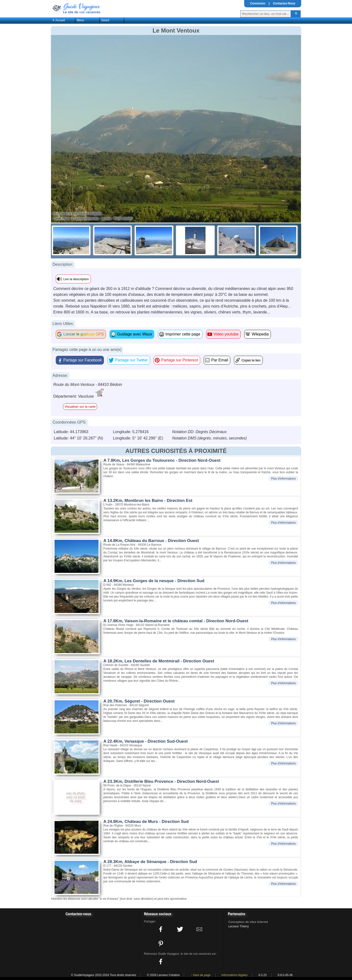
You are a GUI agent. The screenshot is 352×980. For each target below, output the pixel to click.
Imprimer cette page (183, 334)
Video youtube (226, 334)
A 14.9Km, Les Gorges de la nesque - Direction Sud (154, 581)
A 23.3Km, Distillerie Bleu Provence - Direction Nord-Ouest (161, 781)
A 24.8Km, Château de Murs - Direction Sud (146, 822)
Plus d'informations (283, 479)
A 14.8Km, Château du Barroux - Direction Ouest (151, 541)
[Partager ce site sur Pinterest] (161, 944)
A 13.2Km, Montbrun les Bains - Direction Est (148, 501)
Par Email (220, 360)
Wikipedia (260, 334)
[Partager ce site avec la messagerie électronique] (199, 929)
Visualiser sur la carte (80, 407)
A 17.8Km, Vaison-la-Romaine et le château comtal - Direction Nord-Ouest (176, 621)
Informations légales (235, 975)
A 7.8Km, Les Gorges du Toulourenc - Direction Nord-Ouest (162, 460)
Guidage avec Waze (135, 334)
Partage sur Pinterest (179, 360)
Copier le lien (251, 360)
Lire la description (76, 279)
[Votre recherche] (266, 14)
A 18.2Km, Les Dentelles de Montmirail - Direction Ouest (159, 661)
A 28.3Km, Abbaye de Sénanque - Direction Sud (150, 862)
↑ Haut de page (201, 975)
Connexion (258, 3)
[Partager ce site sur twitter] (180, 929)
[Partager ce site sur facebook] (161, 929)
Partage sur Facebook (82, 360)
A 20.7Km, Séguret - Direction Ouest (139, 701)
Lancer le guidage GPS (83, 334)
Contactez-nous (78, 914)
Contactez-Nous (284, 3)
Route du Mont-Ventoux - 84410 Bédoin (88, 385)
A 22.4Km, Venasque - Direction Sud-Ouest (146, 741)
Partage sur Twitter (132, 360)
